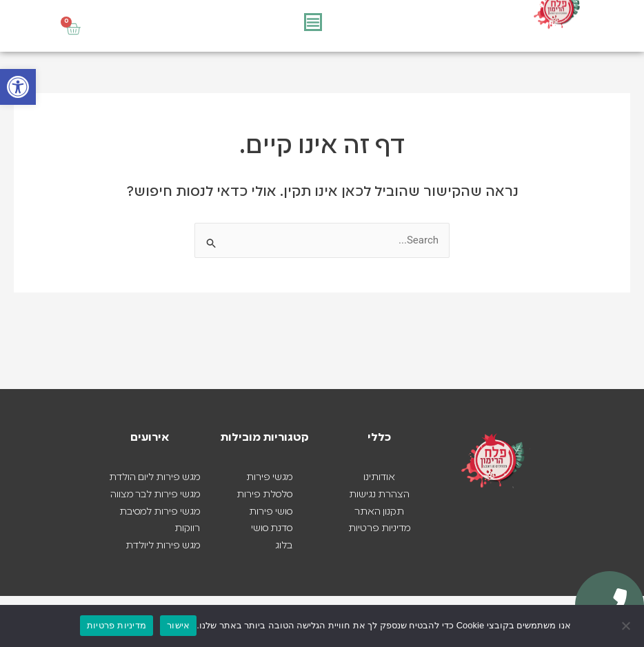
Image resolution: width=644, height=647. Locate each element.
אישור (178, 625)
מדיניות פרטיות (117, 625)
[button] (18, 87)
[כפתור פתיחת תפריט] (313, 22)
